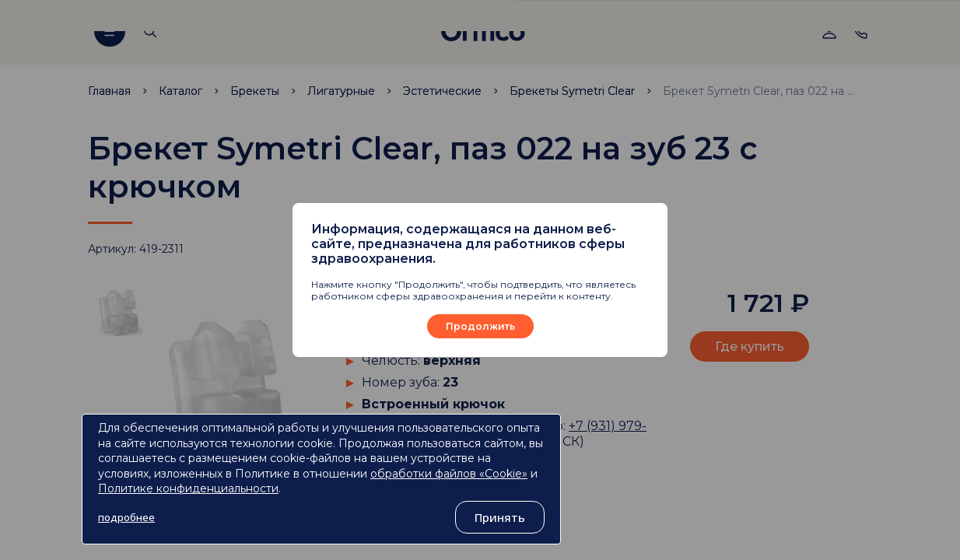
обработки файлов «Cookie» (449, 474)
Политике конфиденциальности (188, 488)
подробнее (126, 517)
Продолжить (480, 326)
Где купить (750, 346)
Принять (500, 517)
